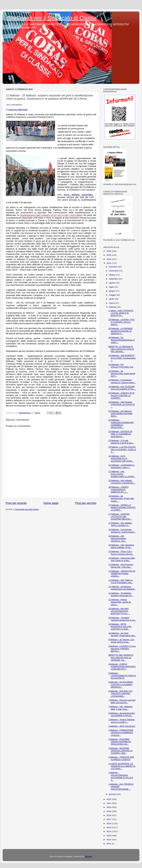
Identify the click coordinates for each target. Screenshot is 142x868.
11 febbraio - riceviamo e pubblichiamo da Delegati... (122, 588)
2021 (109, 803)
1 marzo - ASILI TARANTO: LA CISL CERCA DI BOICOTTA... (121, 313)
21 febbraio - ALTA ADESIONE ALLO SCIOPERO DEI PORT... (121, 458)
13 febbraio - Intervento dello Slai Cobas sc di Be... (122, 559)
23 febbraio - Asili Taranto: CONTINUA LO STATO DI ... (122, 404)
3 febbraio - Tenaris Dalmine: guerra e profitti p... (122, 721)
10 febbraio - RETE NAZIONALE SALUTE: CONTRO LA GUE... (120, 627)
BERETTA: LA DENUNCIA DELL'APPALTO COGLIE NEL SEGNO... (121, 349)
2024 (109, 259)
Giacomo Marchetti (18, 110)
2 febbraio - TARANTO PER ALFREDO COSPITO (121, 758)
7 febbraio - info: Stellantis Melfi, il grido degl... (120, 708)
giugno (112, 291)
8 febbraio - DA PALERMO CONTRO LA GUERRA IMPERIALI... (121, 684)
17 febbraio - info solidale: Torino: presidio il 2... (120, 524)
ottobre (112, 275)
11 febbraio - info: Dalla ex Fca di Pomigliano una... (121, 581)
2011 (109, 844)
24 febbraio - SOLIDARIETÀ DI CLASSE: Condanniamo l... (122, 358)
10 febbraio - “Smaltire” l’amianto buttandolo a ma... (122, 619)
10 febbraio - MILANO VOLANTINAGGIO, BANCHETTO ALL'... (119, 611)
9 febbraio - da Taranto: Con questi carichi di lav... (121, 641)
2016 (109, 823)
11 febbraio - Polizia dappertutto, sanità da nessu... (120, 602)
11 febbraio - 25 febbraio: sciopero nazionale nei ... (121, 594)
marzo (112, 303)
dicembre (113, 267)
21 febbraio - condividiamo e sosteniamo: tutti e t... (122, 466)
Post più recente (16, 503)
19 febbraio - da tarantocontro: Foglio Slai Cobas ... (121, 498)
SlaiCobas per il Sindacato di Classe (52, 18)
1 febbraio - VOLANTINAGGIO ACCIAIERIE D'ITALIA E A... (121, 776)
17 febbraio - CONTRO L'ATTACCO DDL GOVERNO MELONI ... (120, 517)
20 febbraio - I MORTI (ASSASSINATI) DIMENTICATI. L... (118, 490)
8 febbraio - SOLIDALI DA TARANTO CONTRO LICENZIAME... (120, 694)
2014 (109, 831)
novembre (114, 271)
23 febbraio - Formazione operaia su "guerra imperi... (122, 381)
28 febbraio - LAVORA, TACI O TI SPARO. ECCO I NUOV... (122, 322)
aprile (112, 299)
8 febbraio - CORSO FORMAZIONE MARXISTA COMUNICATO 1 (122, 667)
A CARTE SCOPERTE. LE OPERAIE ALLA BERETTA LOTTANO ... (122, 766)
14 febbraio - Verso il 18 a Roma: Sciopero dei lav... (121, 553)
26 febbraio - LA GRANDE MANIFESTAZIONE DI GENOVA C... (121, 331)
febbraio (113, 307)
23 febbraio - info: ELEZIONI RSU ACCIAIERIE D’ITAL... (122, 388)
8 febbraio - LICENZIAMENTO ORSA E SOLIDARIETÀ (122, 676)
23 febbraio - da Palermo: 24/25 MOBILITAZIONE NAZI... (120, 414)
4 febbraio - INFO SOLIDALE (122, 726)
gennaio (113, 794)
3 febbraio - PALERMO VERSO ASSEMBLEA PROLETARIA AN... (120, 742)
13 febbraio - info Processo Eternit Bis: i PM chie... (121, 566)
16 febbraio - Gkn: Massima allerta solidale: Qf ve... (121, 546)
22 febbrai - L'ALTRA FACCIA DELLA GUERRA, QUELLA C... (122, 449)
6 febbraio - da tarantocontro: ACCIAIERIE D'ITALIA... (122, 714)
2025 (109, 255)
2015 (109, 827)
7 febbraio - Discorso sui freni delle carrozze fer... (122, 701)
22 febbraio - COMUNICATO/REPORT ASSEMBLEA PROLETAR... (121, 424)
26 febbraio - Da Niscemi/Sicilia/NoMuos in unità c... (122, 340)
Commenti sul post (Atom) (27, 509)
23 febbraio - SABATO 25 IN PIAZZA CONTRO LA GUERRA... (121, 395)
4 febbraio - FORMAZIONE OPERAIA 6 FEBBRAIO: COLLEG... (121, 733)
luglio (112, 287)
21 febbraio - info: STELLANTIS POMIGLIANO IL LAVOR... (122, 474)
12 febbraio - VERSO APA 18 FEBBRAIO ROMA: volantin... (122, 574)
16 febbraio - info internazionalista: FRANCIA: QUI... (117, 538)
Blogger (88, 856)
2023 (109, 263)
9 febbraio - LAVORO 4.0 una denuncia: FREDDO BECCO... (122, 649)
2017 (109, 819)
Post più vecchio (86, 503)
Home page (51, 503)
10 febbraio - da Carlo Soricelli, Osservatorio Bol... (122, 634)
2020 (109, 807)
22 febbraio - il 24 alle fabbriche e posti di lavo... (121, 442)
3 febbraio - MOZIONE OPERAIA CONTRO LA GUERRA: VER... (121, 751)
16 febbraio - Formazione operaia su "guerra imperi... (122, 531)
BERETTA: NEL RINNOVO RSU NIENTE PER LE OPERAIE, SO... (121, 658)
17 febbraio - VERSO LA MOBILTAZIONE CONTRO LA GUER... (122, 507)
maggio (113, 295)
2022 (109, 799)
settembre (114, 279)
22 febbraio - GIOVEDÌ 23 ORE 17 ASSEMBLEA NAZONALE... (120, 434)
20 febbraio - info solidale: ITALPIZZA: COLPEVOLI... (122, 482)
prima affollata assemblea (78, 195)
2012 (109, 840)
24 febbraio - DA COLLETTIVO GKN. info (121, 366)
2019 (109, 811)
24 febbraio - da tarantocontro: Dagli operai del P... (122, 374)
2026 (109, 251)
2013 (109, 836)
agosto (112, 283)
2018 (109, 815)
